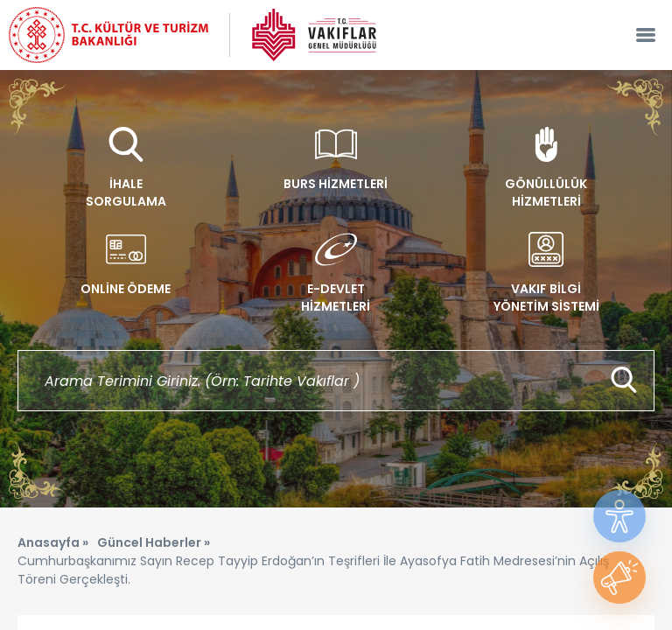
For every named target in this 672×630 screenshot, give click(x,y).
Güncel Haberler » (154, 542)
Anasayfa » (53, 542)
